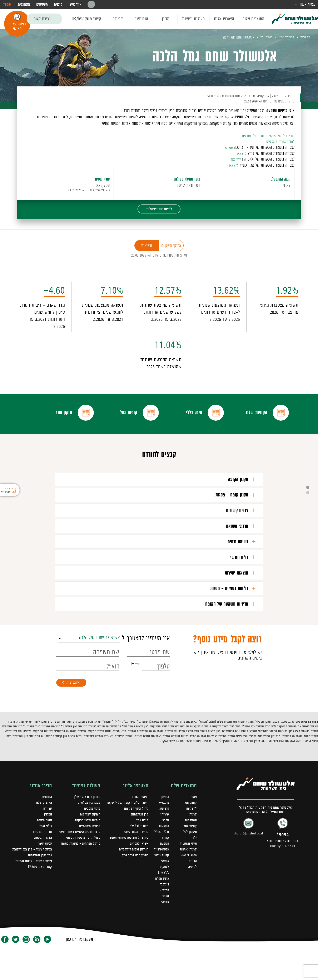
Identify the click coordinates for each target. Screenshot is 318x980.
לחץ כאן (227, 147)
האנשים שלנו (43, 836)
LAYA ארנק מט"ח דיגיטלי (161, 911)
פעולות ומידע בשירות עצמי (82, 877)
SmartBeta (188, 894)
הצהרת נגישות (43, 871)
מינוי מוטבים (92, 842)
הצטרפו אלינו (224, 19)
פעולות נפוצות (193, 19)
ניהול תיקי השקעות (136, 847)
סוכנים (58, 5)
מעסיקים (42, 5)
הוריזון (164, 830)
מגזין (166, 19)
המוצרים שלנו (254, 19)
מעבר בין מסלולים (89, 836)
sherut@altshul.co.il (248, 866)
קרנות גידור (161, 888)
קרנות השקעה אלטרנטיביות (160, 877)
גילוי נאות (45, 859)
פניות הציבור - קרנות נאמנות (33, 894)
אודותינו (142, 19)
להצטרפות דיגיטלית (159, 210)
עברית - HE (307, 5)
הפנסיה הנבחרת (138, 830)
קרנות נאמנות (188, 888)
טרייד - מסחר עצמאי (164, 929)
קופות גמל (262, 38)
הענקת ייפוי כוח (90, 847)
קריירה (118, 19)
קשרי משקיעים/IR (86, 19)
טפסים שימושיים (89, 859)
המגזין (48, 847)
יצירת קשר (42, 19)
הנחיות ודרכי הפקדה (87, 853)
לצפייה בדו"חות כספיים (278, 142)
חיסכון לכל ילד (139, 865)
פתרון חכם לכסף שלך (135, 894)
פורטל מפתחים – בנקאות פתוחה (79, 882)
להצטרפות (75, 715)
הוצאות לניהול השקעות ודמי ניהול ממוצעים (264, 136)
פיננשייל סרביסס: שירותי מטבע (128, 877)
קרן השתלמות (139, 853)
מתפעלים (24, 5)
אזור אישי (75, 5)
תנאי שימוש (44, 853)
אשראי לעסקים (139, 882)
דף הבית (304, 38)
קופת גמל (142, 859)
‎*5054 (7, 4)
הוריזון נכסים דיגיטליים (133, 888)
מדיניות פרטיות (42, 865)
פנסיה (193, 830)
